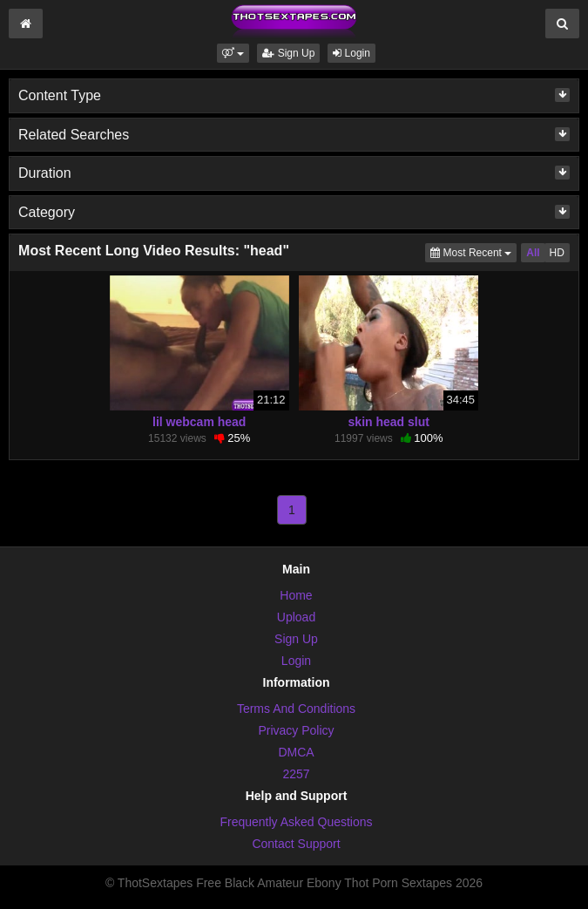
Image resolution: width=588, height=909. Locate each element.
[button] (233, 53)
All (533, 253)
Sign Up (288, 53)
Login (351, 53)
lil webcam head (199, 422)
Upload (296, 617)
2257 (296, 774)
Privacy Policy (296, 730)
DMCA (296, 752)
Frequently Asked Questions (296, 822)
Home (296, 595)
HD (557, 253)
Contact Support (296, 844)
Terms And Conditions (296, 709)
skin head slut (389, 422)
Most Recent (473, 251)
